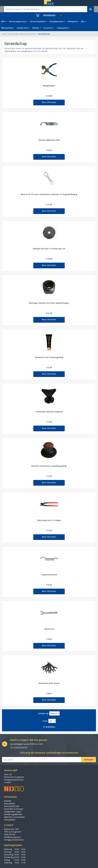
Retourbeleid (9, 804)
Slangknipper (49, 86)
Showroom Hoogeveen (14, 777)
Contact (7, 782)
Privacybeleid (10, 820)
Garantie (8, 801)
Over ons (8, 774)
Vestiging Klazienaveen (14, 780)
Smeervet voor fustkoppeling (49, 357)
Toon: (45, 721)
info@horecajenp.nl (12, 837)
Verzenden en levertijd (14, 809)
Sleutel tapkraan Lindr (49, 140)
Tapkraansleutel (49, 575)
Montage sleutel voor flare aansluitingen (49, 303)
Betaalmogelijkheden (13, 814)
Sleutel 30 (49, 629)
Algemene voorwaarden (14, 817)
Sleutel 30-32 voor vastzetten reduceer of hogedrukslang (49, 194)
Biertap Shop (13, 34)
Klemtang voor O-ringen (49, 520)
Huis (4, 34)
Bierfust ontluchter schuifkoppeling (49, 466)
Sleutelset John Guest (49, 683)
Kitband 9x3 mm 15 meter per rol (49, 249)
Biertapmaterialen (28, 34)
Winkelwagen (49, 15)
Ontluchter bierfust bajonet (49, 412)
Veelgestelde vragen (13, 812)
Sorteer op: (44, 713)
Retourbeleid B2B (12, 806)
